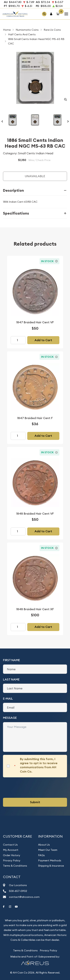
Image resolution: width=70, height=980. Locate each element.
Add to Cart (43, 340)
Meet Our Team (48, 850)
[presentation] (31, 788)
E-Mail (8, 699)
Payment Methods (50, 860)
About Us (44, 845)
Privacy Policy (12, 860)
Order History (12, 855)
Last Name (11, 679)
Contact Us (10, 845)
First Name (11, 660)
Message (10, 718)
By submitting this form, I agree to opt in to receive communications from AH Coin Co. (39, 765)
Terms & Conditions (15, 866)
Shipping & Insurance (51, 866)
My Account (11, 850)
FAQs (41, 855)
